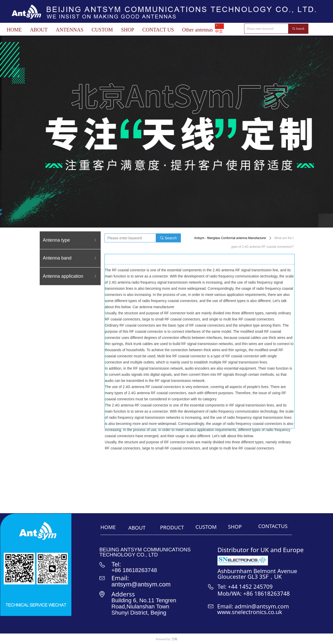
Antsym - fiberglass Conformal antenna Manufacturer (230, 238)
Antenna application (70, 276)
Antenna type (70, 240)
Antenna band (70, 258)
